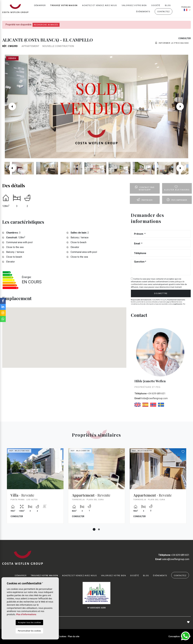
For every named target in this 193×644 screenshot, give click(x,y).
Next (182, 106)
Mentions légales (39, 636)
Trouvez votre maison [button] (64, 5)
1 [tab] (94, 529)
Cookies (62, 636)
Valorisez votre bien (134, 5)
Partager (145, 200)
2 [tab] (99, 529)
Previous (11, 106)
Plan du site (74, 636)
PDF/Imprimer (177, 200)
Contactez (164, 12)
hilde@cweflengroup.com (151, 398)
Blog (168, 5)
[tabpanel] (35, 488)
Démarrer (40, 5)
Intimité (53, 636)
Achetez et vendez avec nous (100, 5)
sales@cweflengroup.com (172, 559)
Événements (143, 12)
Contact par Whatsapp (145, 188)
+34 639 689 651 (150, 394)
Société (156, 5)
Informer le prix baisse (172, 43)
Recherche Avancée (46, 25)
